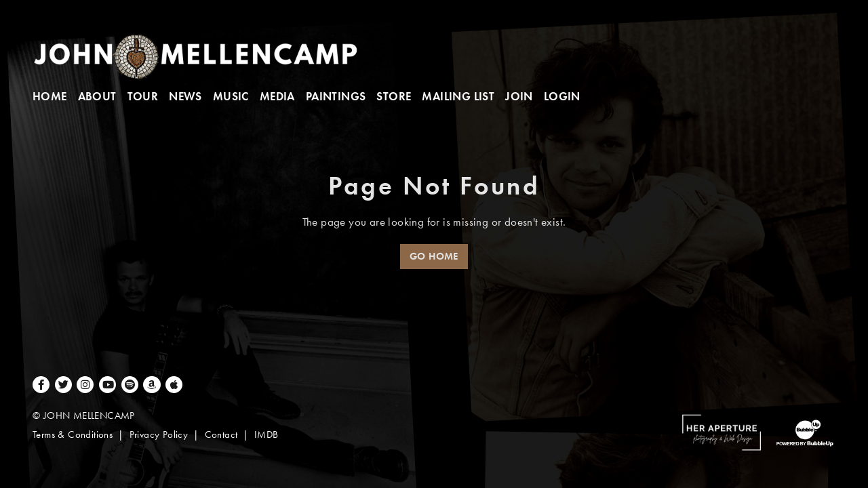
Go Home (434, 256)
